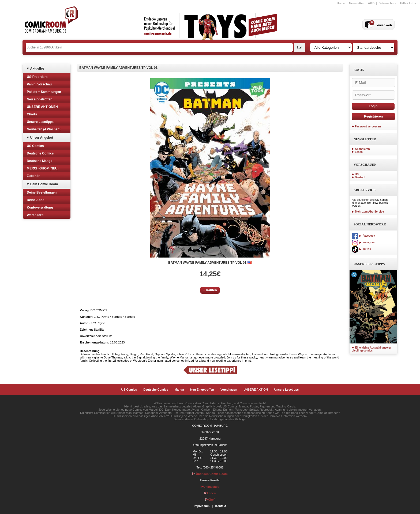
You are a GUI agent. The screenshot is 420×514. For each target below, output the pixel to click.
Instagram (363, 242)
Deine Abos (36, 200)
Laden (210, 493)
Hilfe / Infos (408, 3)
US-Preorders (37, 77)
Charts (32, 114)
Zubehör (33, 176)
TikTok (361, 249)
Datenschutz (387, 3)
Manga (179, 390)
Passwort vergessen (368, 126)
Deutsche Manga (40, 161)
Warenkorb (35, 215)
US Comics (35, 146)
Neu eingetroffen (40, 99)
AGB (371, 3)
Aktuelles (37, 69)
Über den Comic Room (210, 474)
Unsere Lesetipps (40, 122)
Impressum (202, 506)
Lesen (359, 152)
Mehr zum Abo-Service (368, 212)
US (357, 174)
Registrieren (373, 116)
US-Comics (129, 390)
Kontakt (221, 506)
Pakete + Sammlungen (44, 92)
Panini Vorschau (39, 84)
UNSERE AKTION (256, 390)
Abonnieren (362, 149)
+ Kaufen (210, 290)
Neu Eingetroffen (202, 390)
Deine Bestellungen (42, 192)
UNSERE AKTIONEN (42, 107)
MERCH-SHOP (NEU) (43, 168)
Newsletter (357, 3)
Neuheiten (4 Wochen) (44, 129)
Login (373, 106)
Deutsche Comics (40, 153)
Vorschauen (229, 390)
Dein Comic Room (44, 184)
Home (341, 3)
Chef (210, 500)
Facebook (363, 236)
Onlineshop (210, 487)
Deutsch (360, 177)
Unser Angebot (42, 138)
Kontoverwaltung (40, 207)
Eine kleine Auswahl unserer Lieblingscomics (372, 349)
